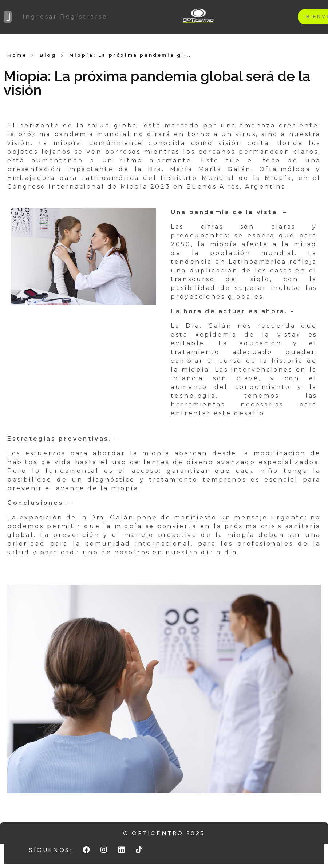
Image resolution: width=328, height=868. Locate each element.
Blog (48, 55)
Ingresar (40, 17)
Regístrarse (84, 17)
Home (17, 55)
